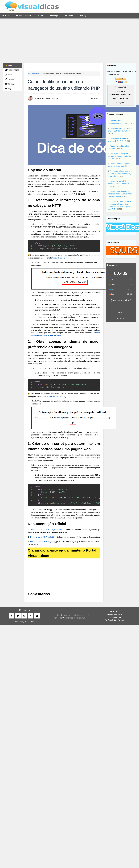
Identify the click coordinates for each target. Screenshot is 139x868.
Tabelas (69, 15)
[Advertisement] (70, 41)
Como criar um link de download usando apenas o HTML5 (118, 184)
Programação (23, 15)
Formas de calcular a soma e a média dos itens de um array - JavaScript (120, 174)
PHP (42, 74)
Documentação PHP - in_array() (43, 541)
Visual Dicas (29, 622)
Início (30, 74)
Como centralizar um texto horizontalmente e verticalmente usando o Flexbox (120, 194)
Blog (83, 15)
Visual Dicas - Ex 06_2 (58, 397)
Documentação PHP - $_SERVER (46, 530)
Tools (41, 15)
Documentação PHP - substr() (42, 537)
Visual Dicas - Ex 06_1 (61, 258)
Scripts (55, 15)
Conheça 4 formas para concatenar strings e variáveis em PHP (119, 156)
